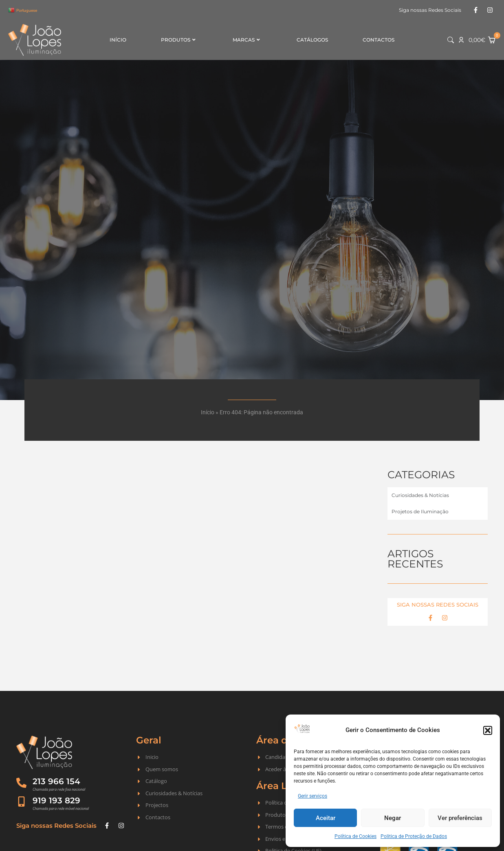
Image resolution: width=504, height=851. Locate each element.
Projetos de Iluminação (420, 511)
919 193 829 (56, 800)
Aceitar (326, 818)
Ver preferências (460, 818)
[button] (488, 730)
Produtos (178, 40)
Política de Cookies (355, 836)
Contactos (379, 40)
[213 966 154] (21, 783)
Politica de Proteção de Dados (414, 836)
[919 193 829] (21, 802)
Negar (393, 818)
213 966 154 (56, 781)
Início (118, 40)
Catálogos (312, 40)
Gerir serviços (313, 796)
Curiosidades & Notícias (420, 495)
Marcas (246, 40)
